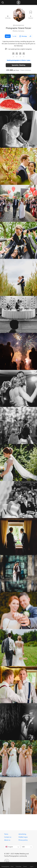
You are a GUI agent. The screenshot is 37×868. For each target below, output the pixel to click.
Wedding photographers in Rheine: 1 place (19, 60)
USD (23, 847)
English (9, 847)
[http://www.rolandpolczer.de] (31, 36)
